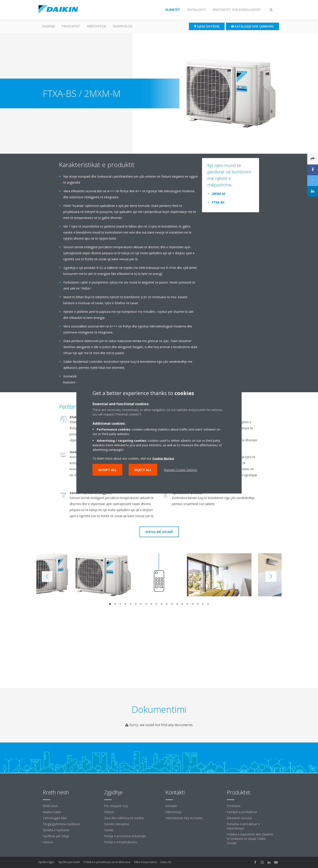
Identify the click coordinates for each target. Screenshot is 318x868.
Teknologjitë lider (55, 818)
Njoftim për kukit (69, 862)
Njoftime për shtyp (56, 836)
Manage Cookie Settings (181, 470)
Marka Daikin (52, 812)
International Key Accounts (184, 818)
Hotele (109, 830)
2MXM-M (218, 194)
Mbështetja (96, 26)
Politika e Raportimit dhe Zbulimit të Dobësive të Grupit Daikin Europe (250, 839)
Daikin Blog (123, 26)
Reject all (143, 470)
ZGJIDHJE (48, 26)
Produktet (71, 26)
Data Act (166, 862)
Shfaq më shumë (159, 532)
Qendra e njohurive (56, 830)
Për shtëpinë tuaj (116, 806)
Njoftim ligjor (47, 862)
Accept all (107, 470)
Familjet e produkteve (242, 812)
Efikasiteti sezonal (239, 818)
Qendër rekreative (117, 824)
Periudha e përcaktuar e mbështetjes (243, 826)
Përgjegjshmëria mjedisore (62, 824)
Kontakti (171, 806)
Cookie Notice (163, 458)
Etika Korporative (145, 862)
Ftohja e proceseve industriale (125, 836)
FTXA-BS (218, 202)
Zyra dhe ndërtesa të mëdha (124, 818)
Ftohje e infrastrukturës (120, 842)
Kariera (48, 842)
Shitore (109, 812)
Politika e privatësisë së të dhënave (107, 862)
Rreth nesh (50, 806)
